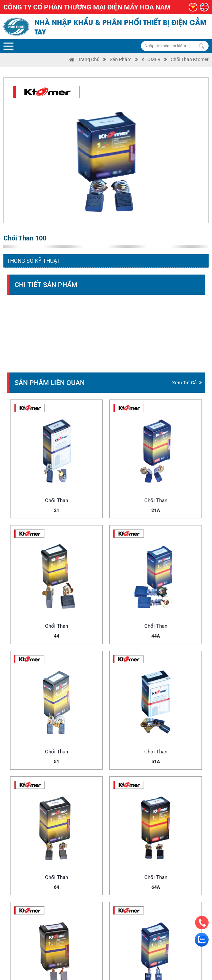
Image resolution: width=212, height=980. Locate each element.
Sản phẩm (121, 59)
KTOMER (151, 59)
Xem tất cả (187, 383)
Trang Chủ (89, 59)
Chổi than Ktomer (190, 59)
